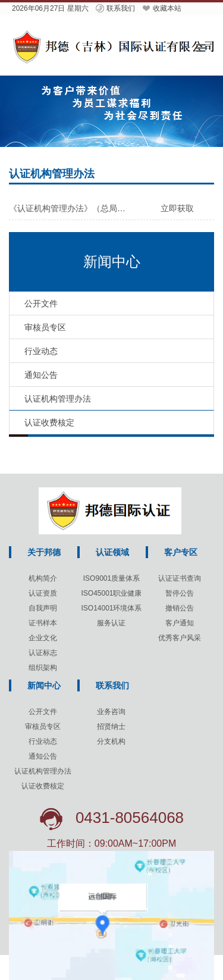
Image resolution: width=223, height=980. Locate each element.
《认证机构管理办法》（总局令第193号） (70, 208)
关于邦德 (44, 552)
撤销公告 (180, 608)
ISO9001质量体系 (111, 578)
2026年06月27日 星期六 (50, 8)
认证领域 (112, 552)
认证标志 (43, 653)
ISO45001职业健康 (111, 593)
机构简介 (43, 578)
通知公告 (43, 756)
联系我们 (115, 8)
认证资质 (43, 593)
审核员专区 (43, 727)
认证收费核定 (43, 786)
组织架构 (43, 668)
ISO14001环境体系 (111, 608)
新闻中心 (44, 685)
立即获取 (177, 208)
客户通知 (180, 623)
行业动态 (43, 741)
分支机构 (111, 741)
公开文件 (43, 712)
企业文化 (43, 638)
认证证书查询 (180, 578)
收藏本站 (161, 8)
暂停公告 (180, 593)
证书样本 (43, 623)
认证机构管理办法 (43, 771)
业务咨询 (111, 712)
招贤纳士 (111, 727)
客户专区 (181, 552)
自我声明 (43, 608)
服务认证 (111, 623)
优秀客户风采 (180, 638)
